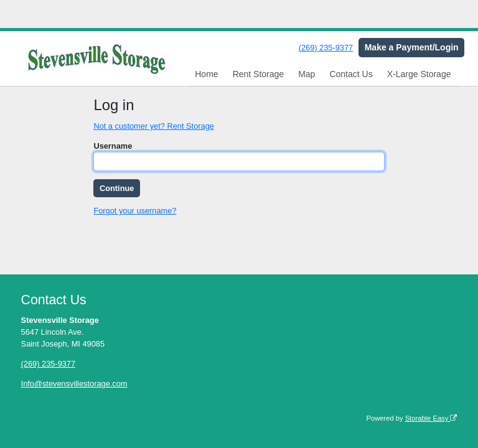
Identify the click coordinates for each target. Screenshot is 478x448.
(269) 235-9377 (326, 48)
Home (206, 74)
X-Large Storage (419, 74)
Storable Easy (431, 418)
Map (307, 74)
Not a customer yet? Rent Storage (153, 126)
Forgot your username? (135, 211)
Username (113, 146)
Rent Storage (259, 74)
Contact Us (351, 74)
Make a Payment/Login (412, 47)
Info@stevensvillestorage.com (74, 384)
